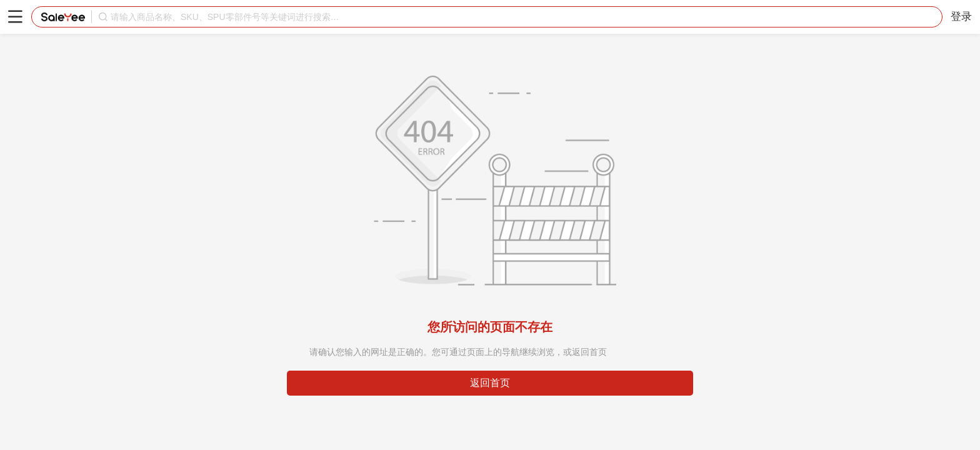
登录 (961, 17)
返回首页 (490, 383)
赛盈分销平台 (63, 17)
